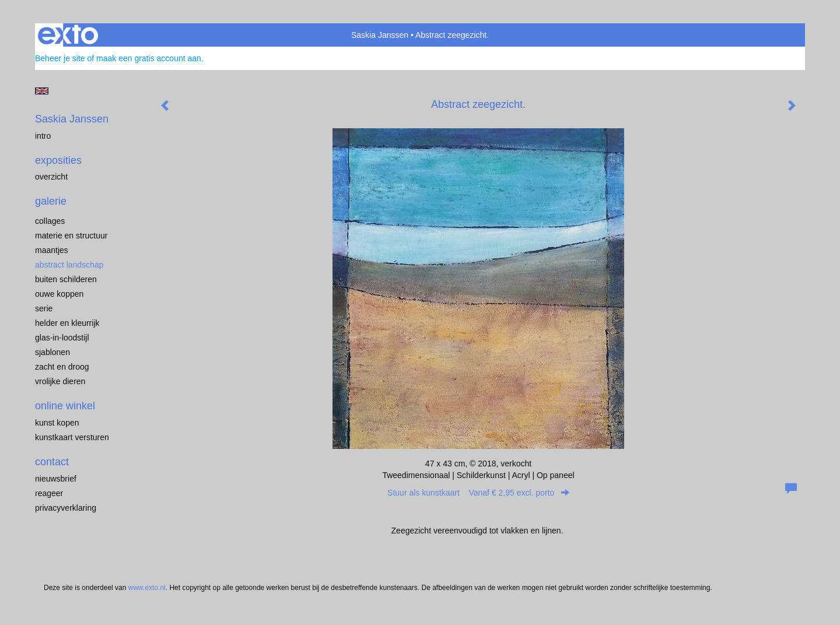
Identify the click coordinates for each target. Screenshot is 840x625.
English (42, 91)
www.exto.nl (147, 588)
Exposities (58, 160)
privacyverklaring (66, 508)
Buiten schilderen (66, 279)
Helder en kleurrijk (67, 323)
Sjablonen (52, 352)
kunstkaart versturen (72, 437)
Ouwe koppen (59, 294)
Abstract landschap (69, 265)
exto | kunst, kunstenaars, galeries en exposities (68, 35)
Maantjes (52, 250)
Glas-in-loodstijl (62, 338)
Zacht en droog (62, 367)
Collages (50, 221)
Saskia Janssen (380, 35)
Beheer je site (60, 58)
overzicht (51, 177)
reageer (49, 493)
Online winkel (65, 406)
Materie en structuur (71, 236)
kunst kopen (57, 423)
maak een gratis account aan (149, 58)
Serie (44, 308)
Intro (43, 136)
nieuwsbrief (56, 479)
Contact (52, 462)
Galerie (51, 201)
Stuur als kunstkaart (478, 493)
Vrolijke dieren (60, 381)
